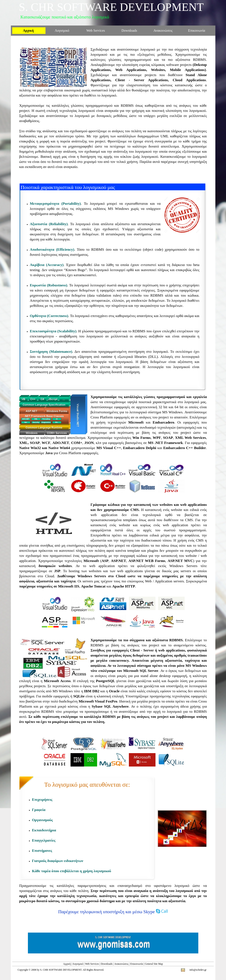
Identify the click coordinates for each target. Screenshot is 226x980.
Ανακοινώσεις (121, 964)
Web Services (92, 964)
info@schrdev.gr (198, 970)
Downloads (107, 964)
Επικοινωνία (137, 964)
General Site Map (154, 964)
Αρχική (67, 964)
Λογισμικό (78, 964)
